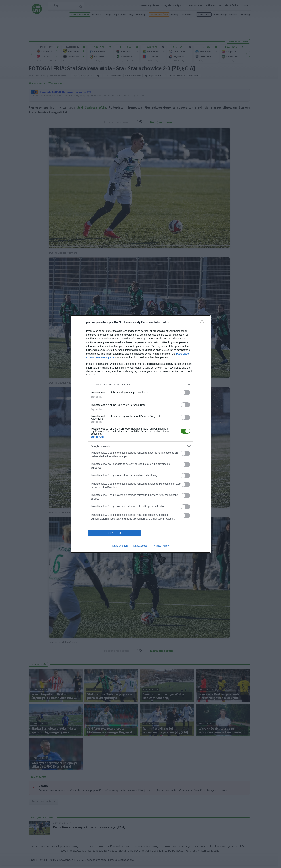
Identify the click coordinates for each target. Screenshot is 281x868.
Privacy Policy (161, 546)
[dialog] (141, 434)
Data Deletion (120, 546)
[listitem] (141, 385)
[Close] (203, 322)
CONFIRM (114, 533)
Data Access (140, 546)
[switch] (185, 392)
